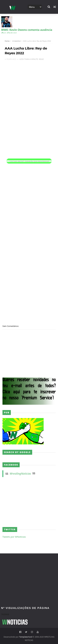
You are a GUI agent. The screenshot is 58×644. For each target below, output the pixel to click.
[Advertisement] (29, 84)
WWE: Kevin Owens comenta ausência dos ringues (27, 31)
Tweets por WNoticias (14, 537)
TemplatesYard (26, 637)
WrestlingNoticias (20, 474)
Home (7, 41)
